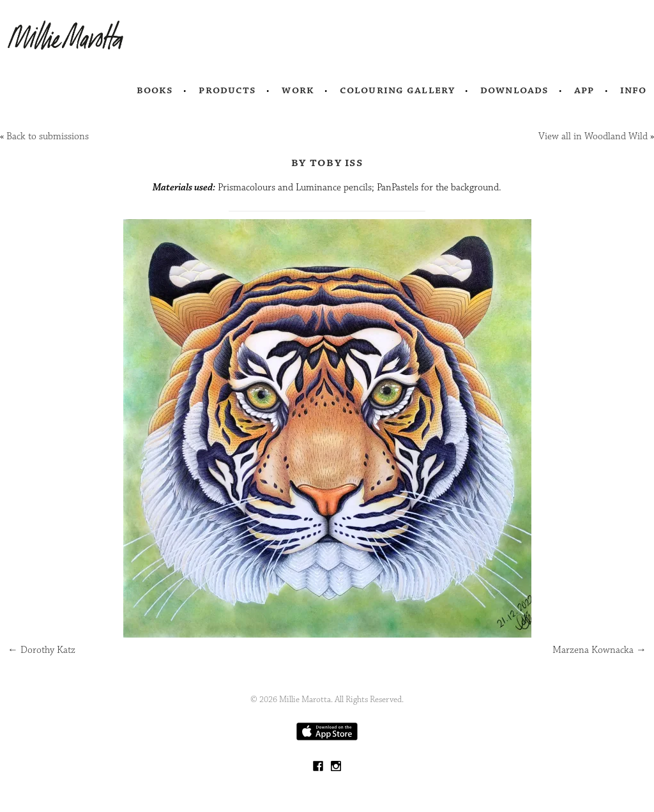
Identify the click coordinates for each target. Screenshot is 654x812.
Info (634, 90)
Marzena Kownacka (599, 650)
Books (155, 90)
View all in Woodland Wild (593, 136)
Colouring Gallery (397, 90)
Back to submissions (48, 136)
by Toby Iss (327, 162)
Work (298, 90)
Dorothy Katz (42, 650)
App (584, 90)
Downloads (514, 90)
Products (227, 90)
